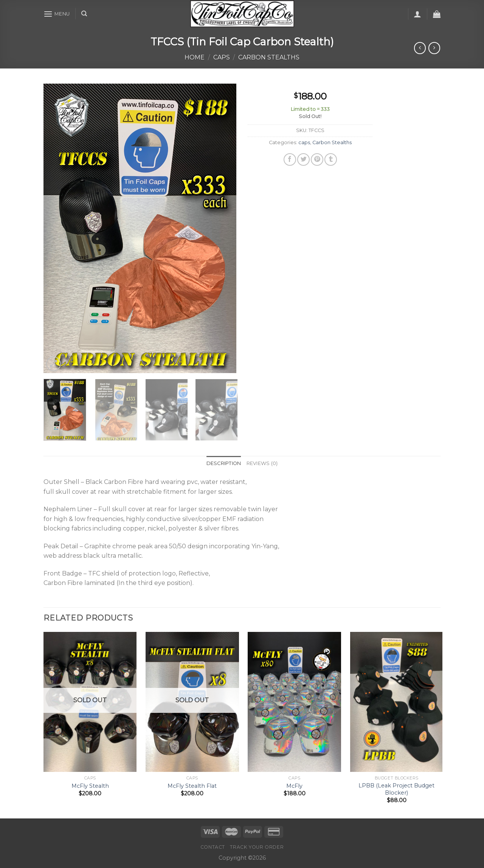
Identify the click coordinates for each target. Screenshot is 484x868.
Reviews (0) (262, 463)
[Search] (84, 14)
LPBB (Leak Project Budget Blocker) (396, 789)
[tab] (224, 464)
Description (224, 463)
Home (195, 57)
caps (222, 57)
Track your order (257, 847)
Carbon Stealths (269, 57)
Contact (213, 847)
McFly (294, 786)
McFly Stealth (90, 786)
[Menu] (57, 14)
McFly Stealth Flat (192, 786)
